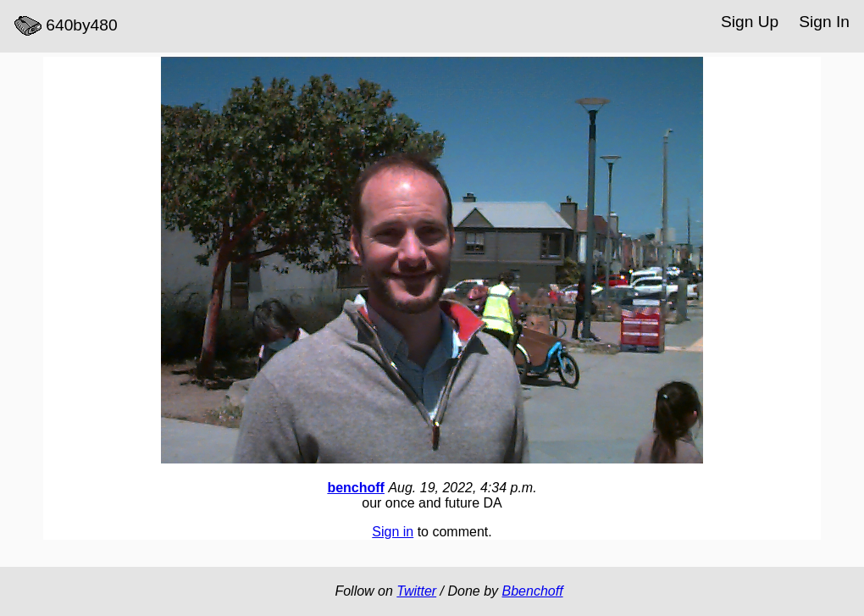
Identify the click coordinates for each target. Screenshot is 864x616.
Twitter (416, 591)
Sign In (824, 22)
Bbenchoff (533, 591)
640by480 (66, 26)
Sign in (393, 532)
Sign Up (750, 22)
